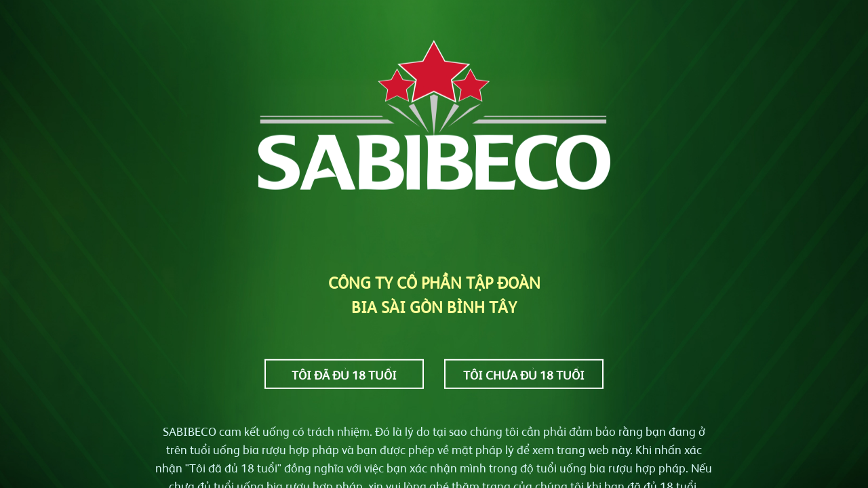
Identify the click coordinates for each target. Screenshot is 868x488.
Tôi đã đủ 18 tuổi (344, 374)
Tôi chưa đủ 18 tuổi (524, 374)
